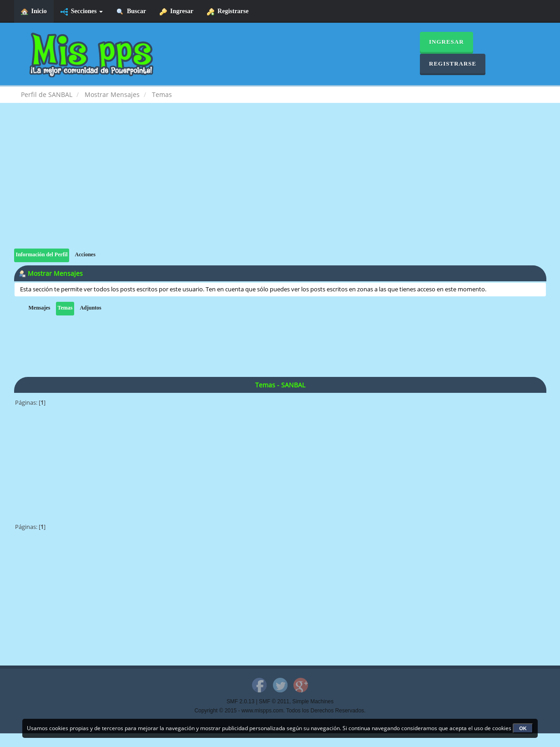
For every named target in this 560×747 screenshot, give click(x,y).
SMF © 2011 (274, 701)
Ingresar (177, 12)
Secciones (82, 12)
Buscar (131, 12)
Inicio (34, 12)
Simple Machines (313, 701)
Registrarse (228, 12)
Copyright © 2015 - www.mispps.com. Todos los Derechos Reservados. (280, 711)
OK (523, 728)
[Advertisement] (280, 185)
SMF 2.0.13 (240, 701)
